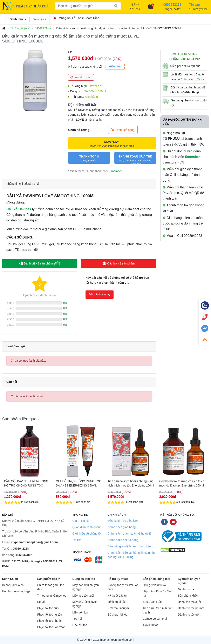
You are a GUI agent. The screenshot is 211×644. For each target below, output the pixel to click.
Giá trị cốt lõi (80, 521)
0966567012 (24, 555)
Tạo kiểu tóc (151, 625)
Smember (116, 171)
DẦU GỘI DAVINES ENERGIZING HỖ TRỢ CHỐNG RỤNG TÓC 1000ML (26, 483)
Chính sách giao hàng (122, 527)
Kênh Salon (10, 579)
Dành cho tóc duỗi (189, 602)
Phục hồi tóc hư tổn (50, 615)
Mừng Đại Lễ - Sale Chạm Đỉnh (76, 18)
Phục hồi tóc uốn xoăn (51, 627)
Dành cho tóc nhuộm (191, 608)
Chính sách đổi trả (192, 79)
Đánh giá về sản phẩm (40, 263)
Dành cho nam (187, 589)
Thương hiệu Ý (20, 28)
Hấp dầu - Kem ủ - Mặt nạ (157, 593)
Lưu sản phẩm (81, 77)
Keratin (42, 602)
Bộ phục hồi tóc (117, 615)
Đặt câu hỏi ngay (100, 294)
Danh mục (16, 19)
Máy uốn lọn (80, 613)
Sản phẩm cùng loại (156, 579)
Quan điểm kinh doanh (87, 527)
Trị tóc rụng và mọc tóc (52, 596)
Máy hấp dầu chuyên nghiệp (86, 587)
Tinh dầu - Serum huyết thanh (158, 610)
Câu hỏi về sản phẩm (119, 263)
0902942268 (21, 549)
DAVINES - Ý (43, 28)
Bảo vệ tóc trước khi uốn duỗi (123, 587)
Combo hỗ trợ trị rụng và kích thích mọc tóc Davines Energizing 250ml (182, 483)
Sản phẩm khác (188, 596)
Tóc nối (77, 619)
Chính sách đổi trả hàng (123, 540)
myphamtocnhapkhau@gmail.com (34, 542)
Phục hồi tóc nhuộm (50, 621)
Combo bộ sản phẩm (156, 619)
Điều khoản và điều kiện (123, 521)
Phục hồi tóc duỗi (48, 608)
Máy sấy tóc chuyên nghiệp (85, 604)
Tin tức (77, 540)
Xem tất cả (40, 19)
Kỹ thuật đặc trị (117, 596)
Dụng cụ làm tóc (84, 579)
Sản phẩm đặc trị (49, 579)
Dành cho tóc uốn (189, 615)
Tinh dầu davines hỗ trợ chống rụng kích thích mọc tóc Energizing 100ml (131, 483)
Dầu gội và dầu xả (154, 585)
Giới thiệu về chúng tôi (87, 534)
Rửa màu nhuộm (118, 608)
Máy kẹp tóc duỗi (83, 596)
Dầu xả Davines (19, 209)
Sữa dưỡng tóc (152, 602)
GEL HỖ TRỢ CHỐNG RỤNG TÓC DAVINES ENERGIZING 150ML (79, 483)
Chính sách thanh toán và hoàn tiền (130, 534)
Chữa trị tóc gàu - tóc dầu (51, 587)
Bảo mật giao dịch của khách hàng (130, 546)
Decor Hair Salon (13, 585)
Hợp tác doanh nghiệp (16, 591)
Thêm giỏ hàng (123, 130)
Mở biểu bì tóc (117, 602)
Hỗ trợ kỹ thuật (118, 579)
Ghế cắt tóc (80, 625)
